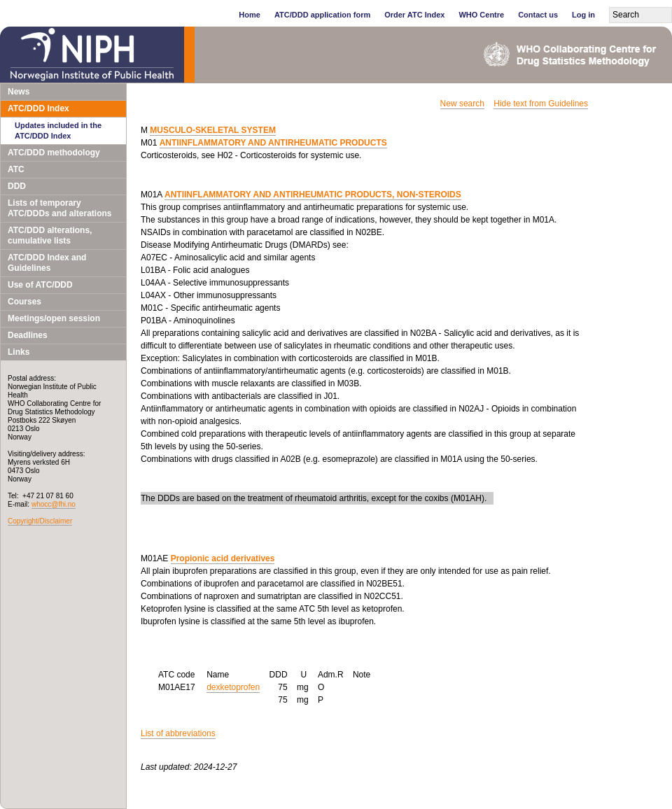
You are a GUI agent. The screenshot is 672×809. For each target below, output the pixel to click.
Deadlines (28, 335)
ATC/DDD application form (322, 15)
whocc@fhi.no (54, 504)
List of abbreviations (178, 733)
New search (462, 104)
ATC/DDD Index (38, 108)
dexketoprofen (233, 687)
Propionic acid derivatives (223, 558)
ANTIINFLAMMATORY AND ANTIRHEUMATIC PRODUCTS (273, 143)
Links (19, 352)
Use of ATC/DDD (40, 285)
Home (250, 15)
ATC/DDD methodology (54, 153)
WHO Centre (481, 15)
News (19, 92)
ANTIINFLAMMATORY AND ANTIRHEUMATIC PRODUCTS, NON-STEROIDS (313, 195)
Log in (583, 15)
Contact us (538, 15)
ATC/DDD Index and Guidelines (47, 263)
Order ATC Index (414, 15)
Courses (24, 302)
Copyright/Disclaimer (40, 521)
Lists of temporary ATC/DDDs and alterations (59, 208)
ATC (16, 169)
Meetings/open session (54, 318)
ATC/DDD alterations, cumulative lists (50, 235)
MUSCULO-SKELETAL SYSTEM (213, 130)
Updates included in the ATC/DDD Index (58, 131)
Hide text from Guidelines (541, 104)
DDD (17, 186)
